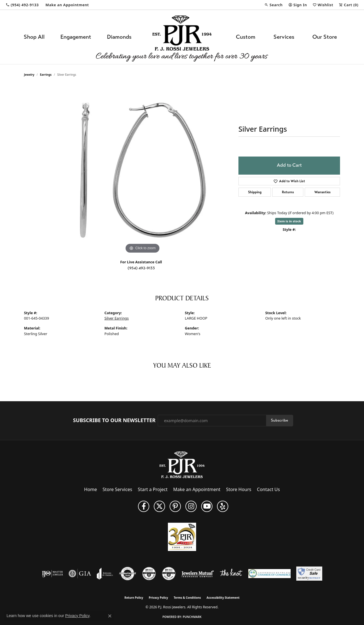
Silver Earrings (117, 318)
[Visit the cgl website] (169, 574)
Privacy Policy (158, 598)
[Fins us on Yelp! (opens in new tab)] (223, 506)
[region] (142, 170)
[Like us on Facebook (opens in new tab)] (144, 506)
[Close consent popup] (110, 616)
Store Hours (239, 489)
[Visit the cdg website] (149, 574)
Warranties (323, 192)
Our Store (325, 37)
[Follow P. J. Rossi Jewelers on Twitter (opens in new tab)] (159, 506)
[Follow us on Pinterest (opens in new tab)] (175, 506)
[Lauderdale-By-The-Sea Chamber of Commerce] (269, 574)
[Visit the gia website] (80, 574)
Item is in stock (289, 221)
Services (284, 37)
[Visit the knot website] (231, 574)
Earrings (46, 75)
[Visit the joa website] (105, 574)
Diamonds (119, 37)
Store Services (118, 489)
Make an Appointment (197, 489)
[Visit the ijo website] (52, 574)
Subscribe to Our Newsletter (114, 420)
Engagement (76, 37)
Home (91, 489)
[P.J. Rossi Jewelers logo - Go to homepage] (182, 37)
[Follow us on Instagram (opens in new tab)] (191, 506)
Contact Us (268, 489)
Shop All (34, 37)
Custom (246, 37)
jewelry (29, 75)
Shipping (255, 192)
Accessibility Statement (223, 598)
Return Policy (134, 598)
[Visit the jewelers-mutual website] (198, 574)
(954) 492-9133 (141, 268)
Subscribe (279, 420)
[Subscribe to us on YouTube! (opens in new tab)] (207, 506)
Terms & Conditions (187, 598)
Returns (288, 192)
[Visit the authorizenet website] (128, 574)
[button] (273, 5)
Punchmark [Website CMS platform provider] (192, 617)
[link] (22, 5)
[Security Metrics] (309, 574)
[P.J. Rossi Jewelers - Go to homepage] (182, 465)
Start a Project (153, 489)
